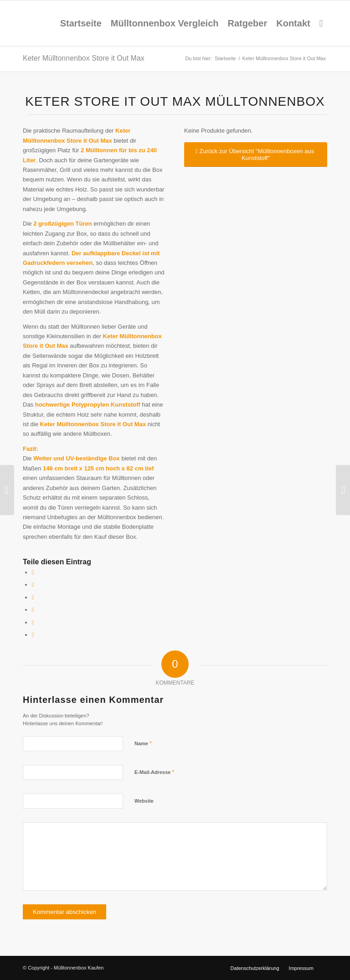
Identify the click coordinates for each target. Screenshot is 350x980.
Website (144, 801)
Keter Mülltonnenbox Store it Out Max (84, 58)
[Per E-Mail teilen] (33, 635)
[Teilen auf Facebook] (33, 572)
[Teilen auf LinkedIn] (33, 622)
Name (143, 743)
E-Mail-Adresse (154, 772)
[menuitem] (81, 23)
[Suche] (321, 23)
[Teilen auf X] (33, 585)
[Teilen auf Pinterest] (33, 610)
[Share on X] (33, 597)
